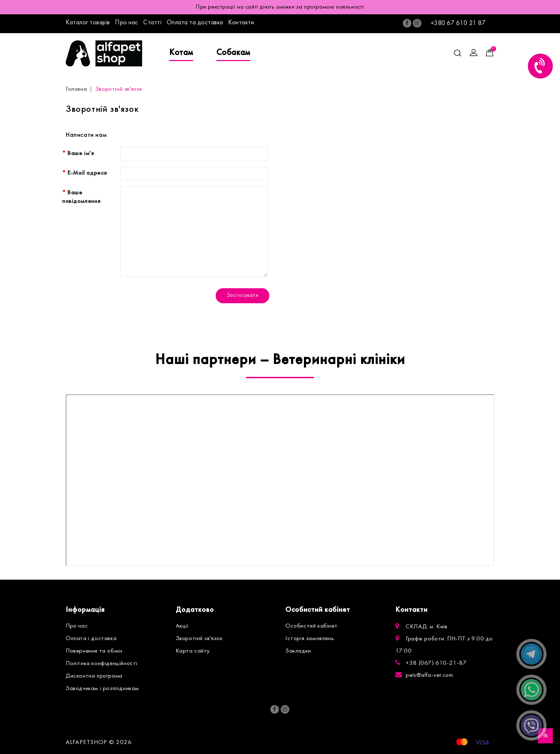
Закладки (298, 651)
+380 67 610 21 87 (458, 23)
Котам (181, 53)
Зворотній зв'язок (119, 89)
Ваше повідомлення (81, 197)
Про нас (127, 23)
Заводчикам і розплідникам (102, 689)
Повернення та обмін (94, 651)
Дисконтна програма (94, 676)
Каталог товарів (88, 23)
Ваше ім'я (81, 154)
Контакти (241, 23)
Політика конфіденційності (102, 664)
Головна (76, 89)
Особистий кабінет (311, 626)
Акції (182, 626)
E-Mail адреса (87, 173)
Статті (152, 23)
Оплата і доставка (91, 639)
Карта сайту (193, 651)
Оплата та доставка (195, 23)
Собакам (233, 53)
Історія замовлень (310, 639)
